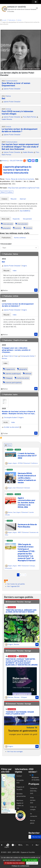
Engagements (10, 369)
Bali (3, 98)
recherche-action (23, 378)
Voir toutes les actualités (16, 584)
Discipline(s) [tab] (27, 219)
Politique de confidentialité (20, 866)
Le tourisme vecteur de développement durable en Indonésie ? (20, 130)
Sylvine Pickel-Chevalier (12, 89)
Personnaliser (32, 863)
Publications (12, 20)
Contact (19, 776)
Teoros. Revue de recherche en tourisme (20, 179)
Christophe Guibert (10, 417)
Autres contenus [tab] (20, 238)
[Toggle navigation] (4, 15)
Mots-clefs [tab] (5, 219)
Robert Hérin (7, 356)
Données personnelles (21, 795)
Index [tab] (15, 271)
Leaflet (4, 809)
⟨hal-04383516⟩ (25, 211)
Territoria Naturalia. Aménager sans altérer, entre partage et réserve (21, 611)
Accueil (4, 20)
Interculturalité (8, 224)
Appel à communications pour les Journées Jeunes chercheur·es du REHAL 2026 (26, 502)
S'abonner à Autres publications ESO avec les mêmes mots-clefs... (1, 438)
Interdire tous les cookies (14, 863)
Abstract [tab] (23, 199)
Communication (12, 81)
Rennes (4, 358)
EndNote (10, 192)
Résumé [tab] (13, 199)
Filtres (8, 445)
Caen (16, 356)
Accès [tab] (6, 422)
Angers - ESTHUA (18, 463)
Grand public (9, 568)
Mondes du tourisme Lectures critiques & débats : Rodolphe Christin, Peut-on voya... (19, 412)
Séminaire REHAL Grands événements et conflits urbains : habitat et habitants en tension (27, 478)
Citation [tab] (4, 199)
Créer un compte (33, 808)
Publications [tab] (6, 238)
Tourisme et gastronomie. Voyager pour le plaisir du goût (20, 713)
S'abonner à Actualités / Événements (5, 582)
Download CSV (6, 580)
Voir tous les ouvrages (15, 751)
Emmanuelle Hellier (26, 356)
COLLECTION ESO (16, 161)
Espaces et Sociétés (17, 7)
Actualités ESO (20, 781)
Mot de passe (32, 822)
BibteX (3, 192)
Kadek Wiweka (7, 119)
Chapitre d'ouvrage (20, 340)
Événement (27, 463)
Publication (7, 254)
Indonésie (29, 228)
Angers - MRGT (17, 532)
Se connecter (34, 815)
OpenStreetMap (6, 811)
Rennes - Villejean (21, 697)
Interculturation (23, 224)
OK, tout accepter (30, 860)
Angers (24, 266)
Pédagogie (9, 378)
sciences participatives (13, 382)
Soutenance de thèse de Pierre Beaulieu (27, 526)
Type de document (6, 244)
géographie (7, 228)
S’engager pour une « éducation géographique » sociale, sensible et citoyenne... (16, 350)
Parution (20, 602)
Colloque (32, 566)
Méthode (28, 374)
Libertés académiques (13, 374)
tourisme (18, 228)
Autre (15, 394)
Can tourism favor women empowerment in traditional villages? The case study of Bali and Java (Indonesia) (20, 147)
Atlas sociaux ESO (33, 800)
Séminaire (27, 488)
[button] (37, 8)
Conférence (34, 463)
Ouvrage (28, 602)
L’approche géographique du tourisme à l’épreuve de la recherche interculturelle (18, 170)
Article (19, 20)
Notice (8, 96)
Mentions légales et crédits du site (20, 804)
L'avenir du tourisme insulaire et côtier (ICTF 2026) (27, 456)
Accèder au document (12, 427)
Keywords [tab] (16, 219)
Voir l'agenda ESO (13, 586)
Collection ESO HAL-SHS (34, 791)
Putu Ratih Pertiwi (30, 117)
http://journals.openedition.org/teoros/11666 (24, 188)
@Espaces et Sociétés (36, 778)
